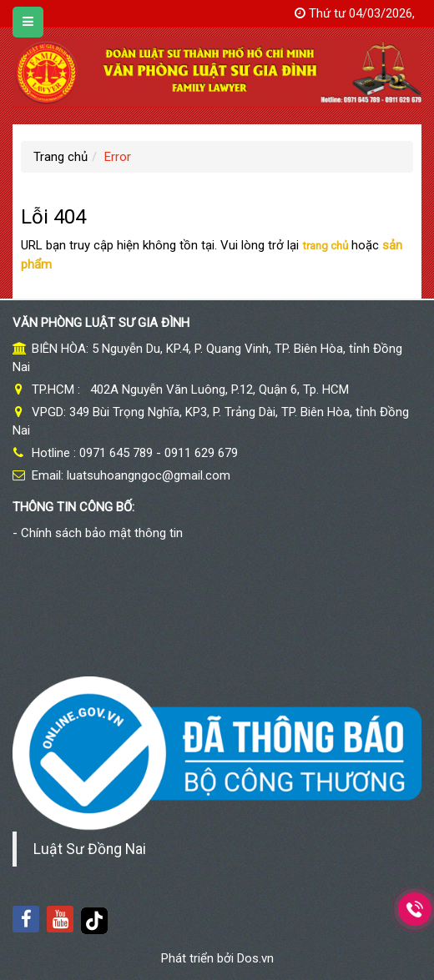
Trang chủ (61, 157)
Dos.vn (255, 958)
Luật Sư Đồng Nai (90, 849)
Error (118, 157)
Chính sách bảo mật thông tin (102, 533)
